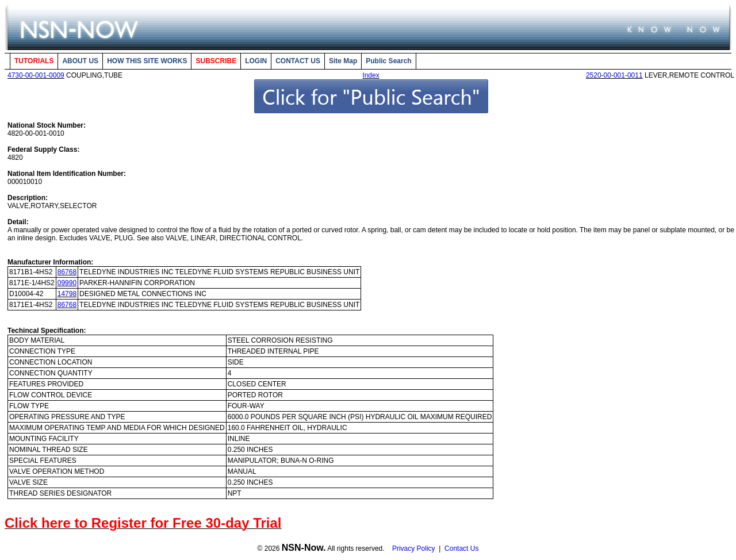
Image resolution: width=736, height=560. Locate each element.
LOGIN (256, 61)
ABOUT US (80, 61)
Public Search (388, 61)
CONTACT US (298, 61)
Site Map (343, 61)
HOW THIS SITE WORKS (147, 61)
